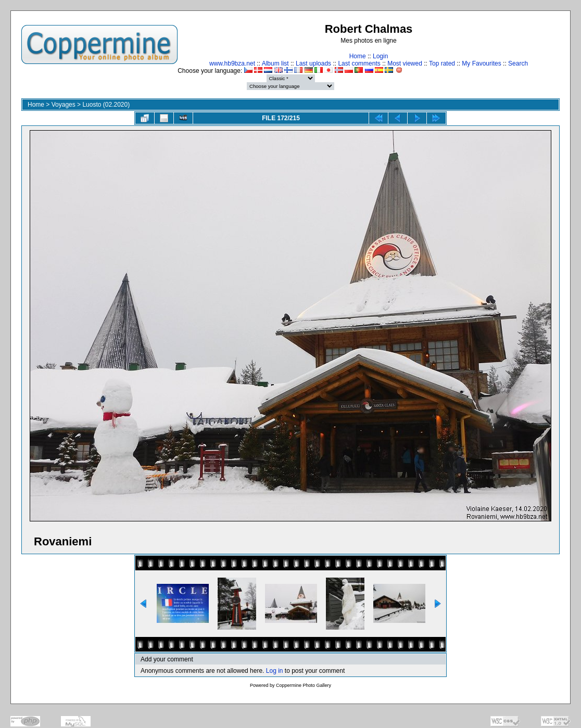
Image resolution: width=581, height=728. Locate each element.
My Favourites (481, 63)
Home (358, 56)
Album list (275, 63)
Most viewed (405, 63)
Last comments (359, 63)
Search (518, 63)
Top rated (442, 63)
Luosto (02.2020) (106, 105)
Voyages (64, 105)
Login (380, 56)
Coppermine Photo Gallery (304, 685)
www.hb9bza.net (232, 63)
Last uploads (313, 63)
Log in (275, 671)
